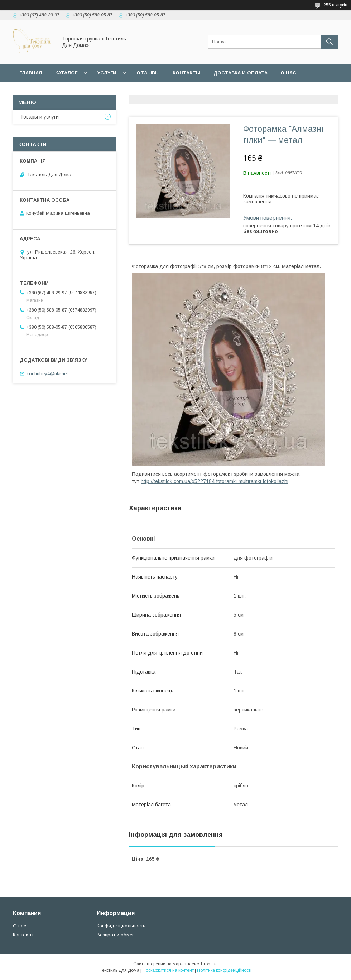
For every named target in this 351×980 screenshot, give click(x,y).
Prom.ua (209, 964)
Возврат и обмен (116, 935)
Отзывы (148, 73)
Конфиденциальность (121, 926)
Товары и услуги (39, 117)
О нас (288, 73)
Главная (31, 73)
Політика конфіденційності (224, 970)
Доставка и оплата (241, 73)
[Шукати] (330, 42)
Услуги (107, 73)
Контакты (187, 73)
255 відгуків (335, 5)
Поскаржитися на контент (168, 970)
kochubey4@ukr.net (47, 374)
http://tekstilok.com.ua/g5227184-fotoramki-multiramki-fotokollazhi (215, 481)
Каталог (66, 73)
